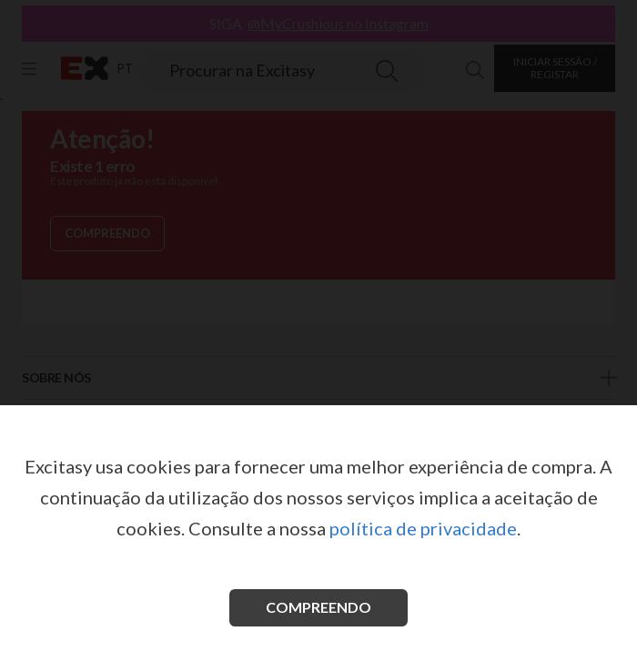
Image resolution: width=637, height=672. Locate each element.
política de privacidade (423, 528)
